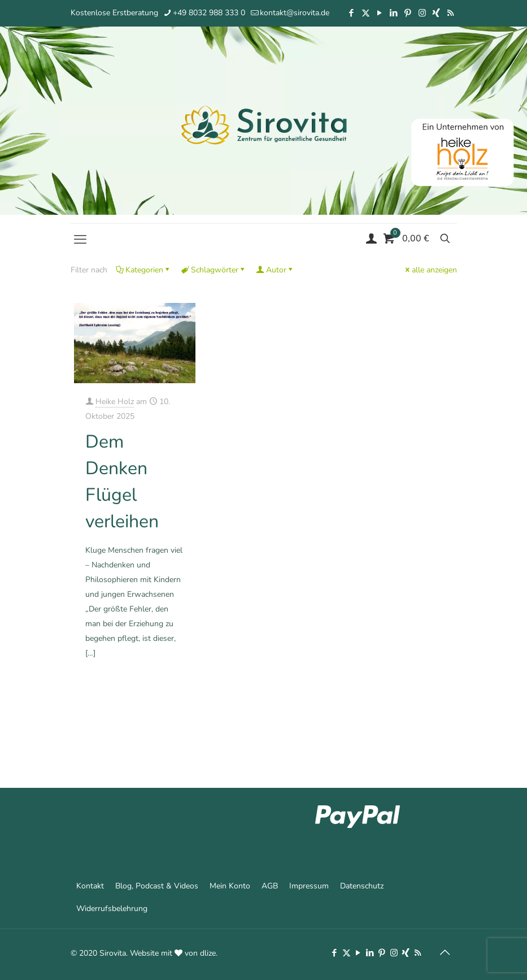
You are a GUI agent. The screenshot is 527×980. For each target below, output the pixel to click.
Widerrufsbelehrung (112, 909)
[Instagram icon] (422, 13)
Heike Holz (115, 402)
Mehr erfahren (162, 701)
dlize (208, 953)
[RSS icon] (450, 13)
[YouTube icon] (380, 13)
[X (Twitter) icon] (366, 13)
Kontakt (90, 886)
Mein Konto (230, 886)
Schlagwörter (214, 270)
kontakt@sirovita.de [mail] (295, 13)
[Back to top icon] (445, 953)
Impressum (309, 886)
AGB (270, 886)
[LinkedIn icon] (394, 13)
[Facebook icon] (352, 13)
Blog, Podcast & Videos (157, 886)
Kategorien (143, 270)
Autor (275, 270)
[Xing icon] (436, 13)
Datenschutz (362, 886)
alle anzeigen (430, 270)
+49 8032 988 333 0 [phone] (209, 13)
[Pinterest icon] (408, 13)
